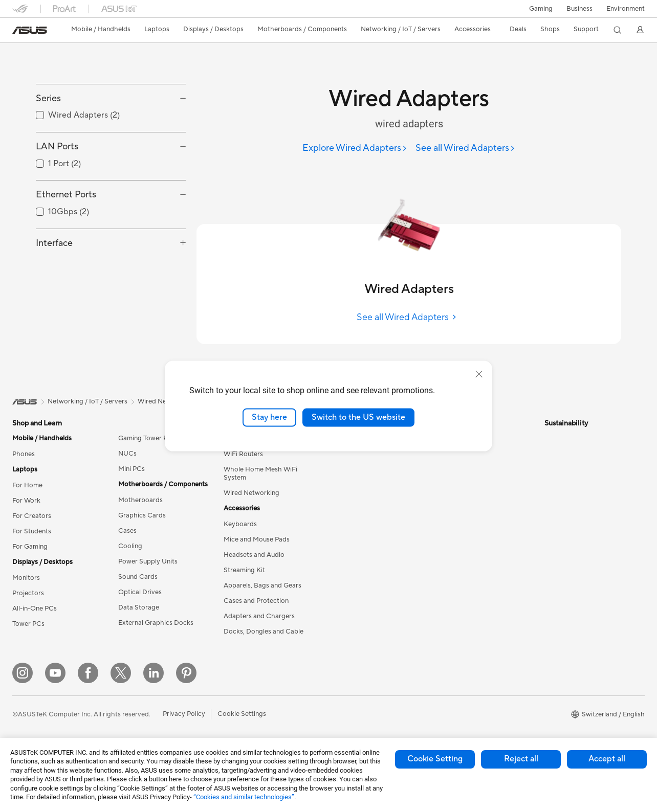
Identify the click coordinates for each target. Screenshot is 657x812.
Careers (344, 454)
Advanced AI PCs (358, 592)
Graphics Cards (142, 515)
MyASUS (452, 584)
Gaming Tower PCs (147, 438)
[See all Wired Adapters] (465, 149)
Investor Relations (359, 484)
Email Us (451, 500)
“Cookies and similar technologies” (244, 797)
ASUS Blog (348, 669)
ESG (551, 438)
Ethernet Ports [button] (66, 241)
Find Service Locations (472, 469)
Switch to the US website (358, 417)
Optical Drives (140, 592)
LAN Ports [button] (57, 193)
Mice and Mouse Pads (257, 539)
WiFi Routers (243, 454)
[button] (541, 9)
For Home (27, 485)
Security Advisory (465, 554)
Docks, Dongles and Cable (264, 631)
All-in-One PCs (35, 608)
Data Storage (139, 607)
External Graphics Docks (156, 623)
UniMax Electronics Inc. (367, 546)
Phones (24, 454)
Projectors (28, 593)
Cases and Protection (256, 601)
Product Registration (470, 484)
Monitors (26, 578)
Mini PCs (132, 469)
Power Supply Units (148, 561)
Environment (626, 9)
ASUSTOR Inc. (354, 515)
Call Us (449, 515)
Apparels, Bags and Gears (262, 585)
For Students (32, 531)
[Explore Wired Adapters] (355, 149)
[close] (479, 374)
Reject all (521, 759)
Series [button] (48, 144)
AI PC (340, 577)
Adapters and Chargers (259, 616)
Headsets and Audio (254, 555)
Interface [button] (54, 289)
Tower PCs (28, 624)
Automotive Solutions (364, 638)
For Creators (32, 516)
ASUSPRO (348, 623)
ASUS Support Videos (472, 569)
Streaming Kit (244, 570)
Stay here (269, 417)
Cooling (130, 546)
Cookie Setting (435, 759)
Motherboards (140, 500)
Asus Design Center (361, 607)
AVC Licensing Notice (364, 653)
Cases (127, 531)
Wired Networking (251, 493)
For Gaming (30, 547)
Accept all (607, 759)
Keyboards (240, 524)
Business (579, 9)
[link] (30, 30)
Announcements (356, 469)
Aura (339, 700)
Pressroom (348, 500)
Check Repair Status (469, 454)
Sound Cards (138, 577)
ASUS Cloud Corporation (370, 530)
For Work (26, 501)
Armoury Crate (354, 684)
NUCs (127, 454)
